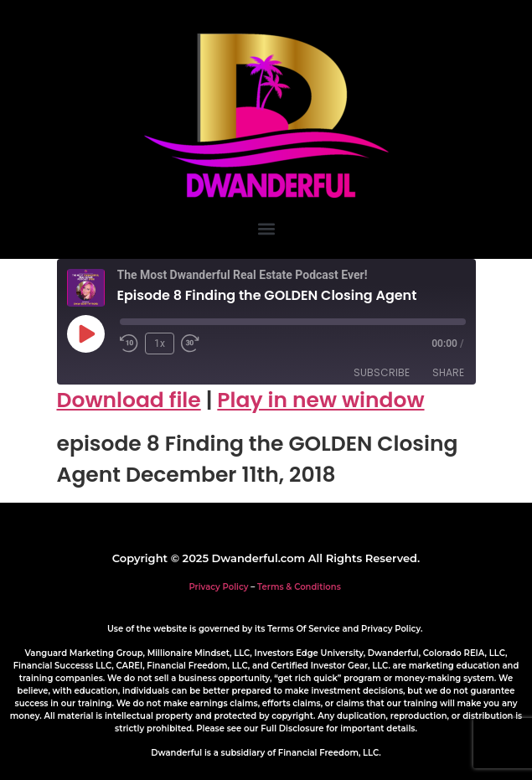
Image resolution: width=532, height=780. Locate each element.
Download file (129, 400)
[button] (266, 228)
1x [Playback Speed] (160, 344)
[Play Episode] (85, 333)
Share (448, 372)
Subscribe (382, 372)
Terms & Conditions (299, 587)
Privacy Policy (218, 587)
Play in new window (320, 400)
